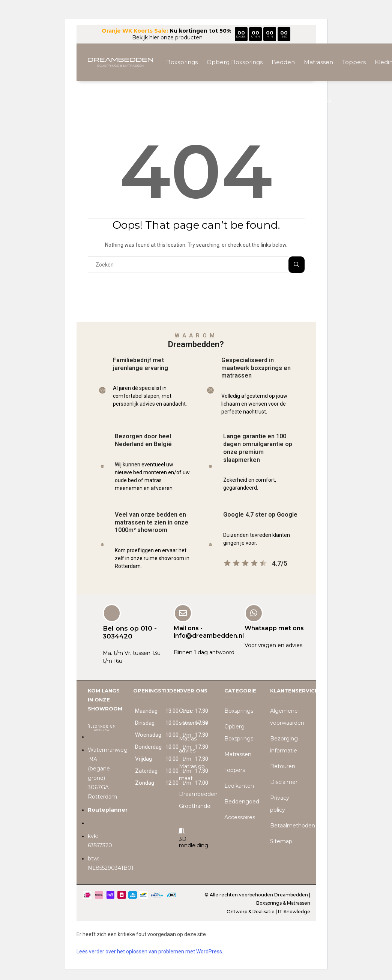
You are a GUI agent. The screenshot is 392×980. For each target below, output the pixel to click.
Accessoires (315, 100)
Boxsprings (182, 62)
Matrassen (318, 62)
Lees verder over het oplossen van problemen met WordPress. (150, 951)
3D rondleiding (194, 842)
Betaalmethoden (293, 825)
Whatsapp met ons (274, 628)
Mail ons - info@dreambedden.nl (209, 632)
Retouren (283, 766)
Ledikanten (239, 785)
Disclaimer (284, 782)
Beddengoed (270, 100)
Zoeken (297, 264)
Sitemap (281, 841)
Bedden (283, 62)
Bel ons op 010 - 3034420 (130, 632)
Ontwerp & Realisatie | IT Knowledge (268, 911)
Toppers (354, 62)
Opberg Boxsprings (235, 62)
